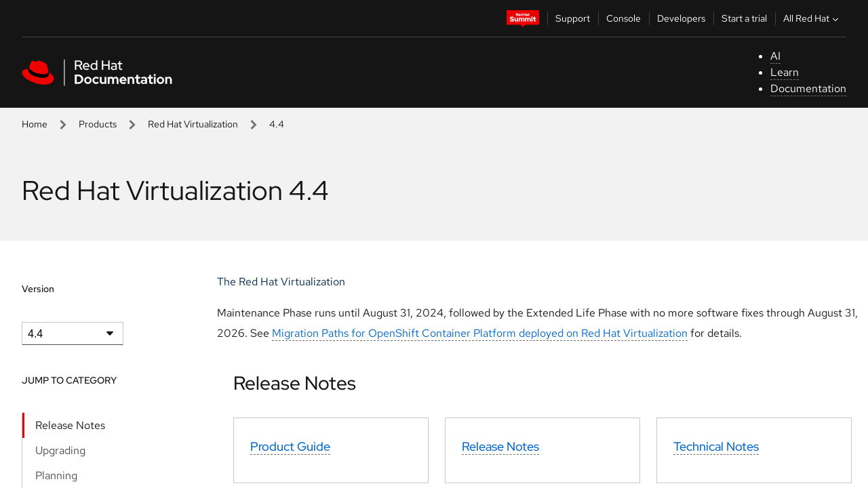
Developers (681, 18)
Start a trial (744, 18)
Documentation (808, 88)
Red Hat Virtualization (193, 124)
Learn (785, 72)
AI (775, 56)
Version (38, 289)
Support (573, 18)
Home (35, 124)
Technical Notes (716, 446)
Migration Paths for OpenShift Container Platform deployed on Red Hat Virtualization (480, 333)
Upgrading (60, 450)
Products (98, 124)
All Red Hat (812, 18)
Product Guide (290, 446)
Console (624, 18)
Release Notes (70, 425)
